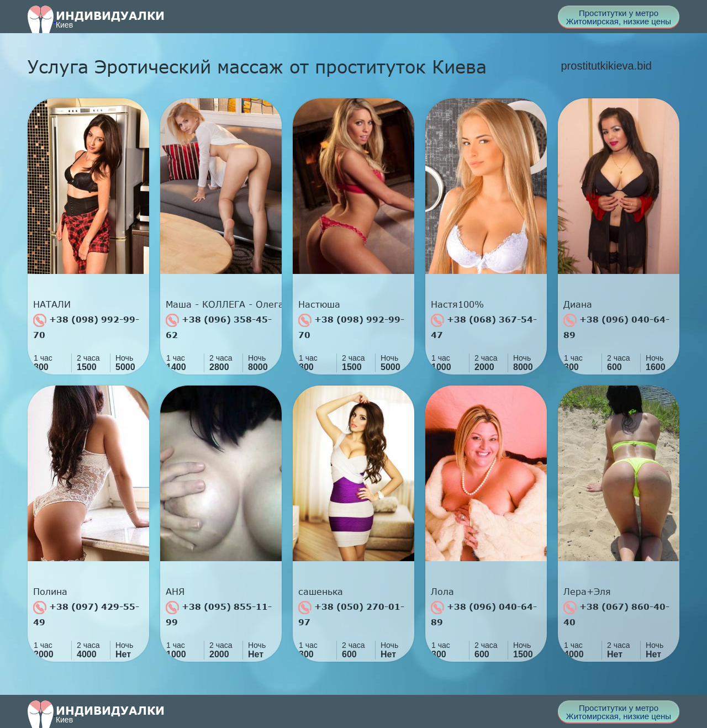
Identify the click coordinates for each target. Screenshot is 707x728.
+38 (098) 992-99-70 (86, 327)
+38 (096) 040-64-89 (616, 327)
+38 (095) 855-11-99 (219, 614)
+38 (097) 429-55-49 (86, 614)
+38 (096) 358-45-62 (219, 327)
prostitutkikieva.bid (606, 66)
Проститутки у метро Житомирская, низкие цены (619, 17)
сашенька (321, 592)
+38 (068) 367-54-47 (484, 327)
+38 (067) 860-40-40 (616, 614)
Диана (578, 304)
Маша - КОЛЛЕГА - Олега (224, 304)
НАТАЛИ (52, 304)
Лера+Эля (587, 592)
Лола (442, 592)
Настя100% (457, 304)
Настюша (319, 304)
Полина (50, 592)
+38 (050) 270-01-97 (351, 614)
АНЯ (175, 592)
